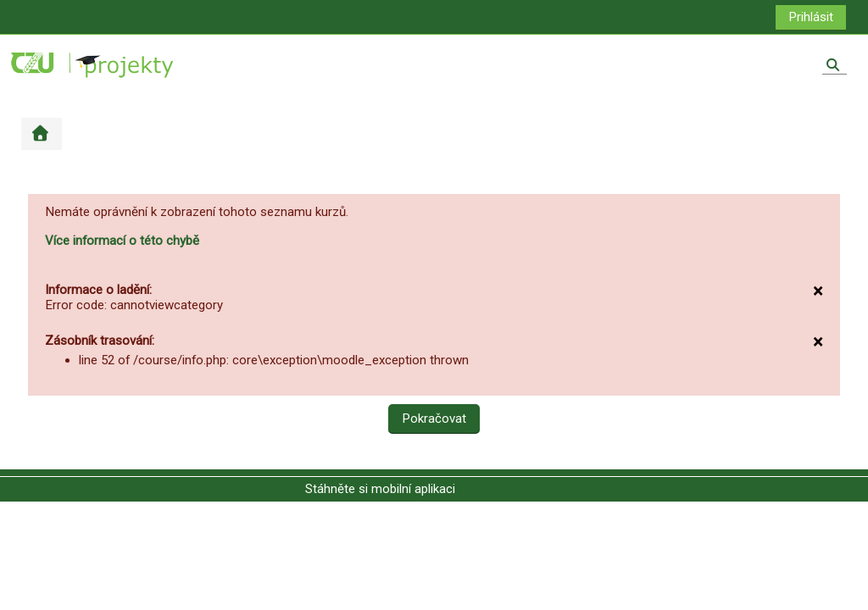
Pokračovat (434, 419)
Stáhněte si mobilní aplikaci (380, 489)
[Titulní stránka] (93, 64)
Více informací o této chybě (122, 241)
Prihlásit (811, 17)
